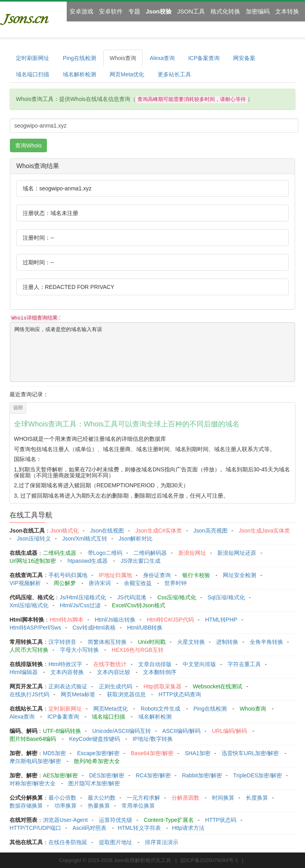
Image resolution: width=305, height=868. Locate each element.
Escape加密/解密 (98, 753)
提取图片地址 (116, 842)
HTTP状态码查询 (180, 694)
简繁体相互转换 (107, 642)
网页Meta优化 (127, 74)
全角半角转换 (266, 642)
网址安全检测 (239, 575)
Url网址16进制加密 (33, 561)
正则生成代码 (116, 686)
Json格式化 (65, 531)
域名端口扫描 (33, 74)
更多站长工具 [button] (174, 74)
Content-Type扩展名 (169, 820)
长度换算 (257, 798)
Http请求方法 (188, 828)
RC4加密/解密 (153, 775)
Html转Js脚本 (67, 620)
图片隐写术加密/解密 (94, 783)
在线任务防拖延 (68, 842)
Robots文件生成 (160, 709)
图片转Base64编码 (33, 739)
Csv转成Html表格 (94, 628)
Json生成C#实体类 (159, 531)
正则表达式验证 (68, 686)
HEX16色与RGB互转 (138, 650)
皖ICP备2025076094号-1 (209, 860)
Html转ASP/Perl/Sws (35, 628)
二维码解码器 (150, 553)
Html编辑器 (24, 672)
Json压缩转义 (34, 539)
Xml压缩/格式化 (29, 605)
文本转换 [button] (287, 11)
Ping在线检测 (79, 58)
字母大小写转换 (79, 650)
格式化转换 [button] (225, 11)
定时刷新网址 (33, 58)
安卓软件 (111, 11)
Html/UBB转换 (145, 628)
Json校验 (159, 11)
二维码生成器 (60, 553)
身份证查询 (157, 575)
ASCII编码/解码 (181, 731)
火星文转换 (191, 642)
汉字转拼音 (62, 642)
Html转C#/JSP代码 (170, 620)
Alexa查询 (162, 58)
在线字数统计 (110, 664)
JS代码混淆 (131, 597)
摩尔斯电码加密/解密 (35, 761)
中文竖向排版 (199, 664)
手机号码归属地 (68, 575)
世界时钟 (176, 583)
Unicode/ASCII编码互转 (122, 731)
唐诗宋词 (100, 583)
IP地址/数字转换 (153, 739)
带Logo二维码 (105, 553)
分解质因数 (185, 798)
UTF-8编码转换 (62, 731)
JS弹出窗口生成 (141, 561)
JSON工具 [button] (191, 11)
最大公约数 (102, 798)
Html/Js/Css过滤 (80, 605)
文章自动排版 (155, 664)
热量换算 (99, 806)
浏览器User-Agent (65, 820)
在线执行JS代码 (29, 694)
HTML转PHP (221, 620)
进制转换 (227, 642)
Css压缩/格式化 (177, 597)
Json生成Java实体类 (264, 531)
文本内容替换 (67, 672)
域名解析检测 (79, 74)
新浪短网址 (192, 553)
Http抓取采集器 (162, 686)
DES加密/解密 (107, 775)
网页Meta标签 (78, 694)
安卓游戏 (81, 11)
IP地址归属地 (115, 575)
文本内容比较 (114, 672)
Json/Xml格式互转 (85, 539)
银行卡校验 (196, 575)
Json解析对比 (136, 539)
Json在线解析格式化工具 (143, 860)
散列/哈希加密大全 (97, 761)
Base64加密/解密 (152, 753)
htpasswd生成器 (88, 561)
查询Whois (28, 145)
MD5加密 (54, 753)
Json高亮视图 (210, 531)
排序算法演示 (162, 842)
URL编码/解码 (230, 731)
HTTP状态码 (221, 820)
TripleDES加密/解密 (258, 775)
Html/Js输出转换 (115, 620)
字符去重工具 (244, 664)
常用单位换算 (138, 806)
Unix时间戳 (152, 642)
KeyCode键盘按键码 (95, 739)
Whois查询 (123, 58)
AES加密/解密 (60, 775)
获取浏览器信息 (126, 694)
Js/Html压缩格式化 (83, 597)
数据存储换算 (26, 806)
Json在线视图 (107, 531)
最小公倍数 (62, 798)
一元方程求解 (143, 798)
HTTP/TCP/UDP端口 (35, 828)
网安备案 (244, 58)
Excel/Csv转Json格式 (139, 605)
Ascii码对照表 (89, 828)
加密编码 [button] (258, 11)
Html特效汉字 (65, 664)
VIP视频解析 (25, 583)
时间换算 (223, 798)
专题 (134, 11)
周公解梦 (65, 583)
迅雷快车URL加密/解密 (250, 753)
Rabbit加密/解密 (202, 775)
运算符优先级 (116, 820)
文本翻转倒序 (160, 672)
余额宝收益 (138, 583)
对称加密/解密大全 (33, 783)
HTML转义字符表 (139, 828)
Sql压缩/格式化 (226, 597)
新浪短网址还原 (237, 553)
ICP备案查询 (204, 58)
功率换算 (66, 806)
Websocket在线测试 (217, 686)
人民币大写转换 (29, 650)
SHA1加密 (198, 753)
